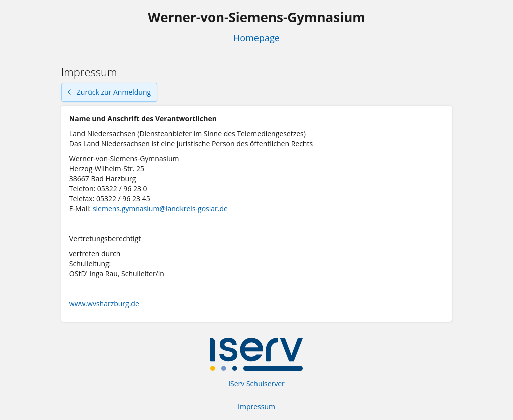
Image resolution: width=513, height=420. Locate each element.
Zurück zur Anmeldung (109, 92)
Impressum (256, 407)
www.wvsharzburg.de (104, 304)
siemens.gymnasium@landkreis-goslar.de (160, 208)
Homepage (256, 38)
